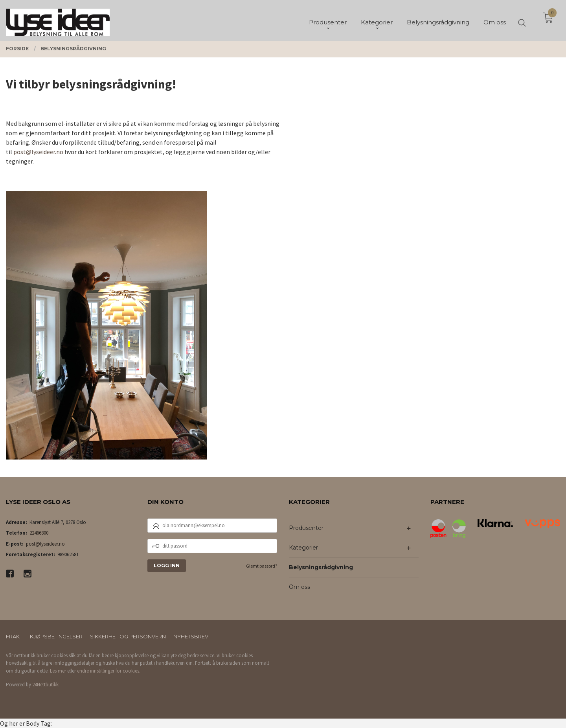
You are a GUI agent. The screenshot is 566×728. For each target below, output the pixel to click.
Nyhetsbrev (191, 636)
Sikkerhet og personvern (128, 636)
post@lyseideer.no (38, 152)
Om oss (300, 587)
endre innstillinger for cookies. (109, 671)
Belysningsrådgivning (321, 567)
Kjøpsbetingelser (56, 636)
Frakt (14, 636)
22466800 (39, 533)
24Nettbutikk (45, 685)
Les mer (58, 671)
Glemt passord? (262, 566)
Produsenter (306, 528)
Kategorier (303, 548)
